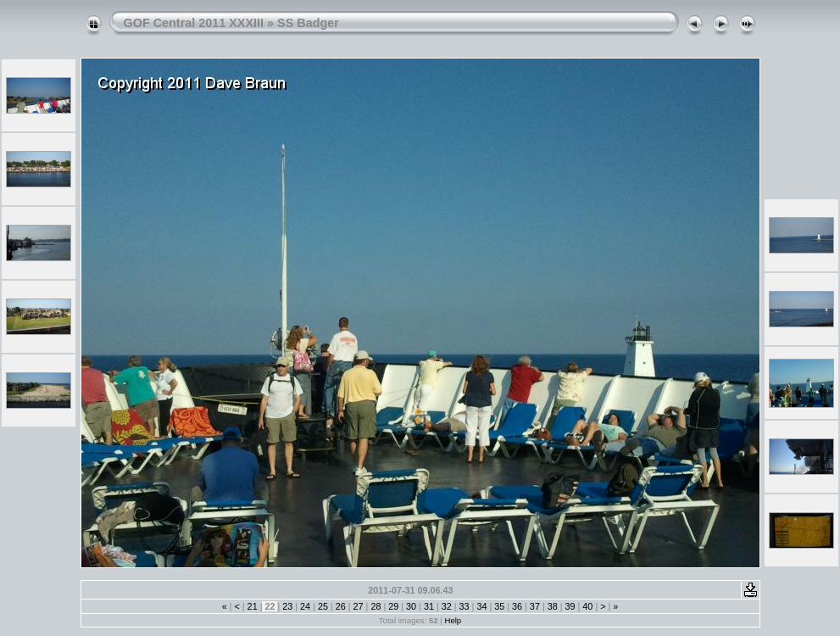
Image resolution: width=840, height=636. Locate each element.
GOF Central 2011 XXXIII (194, 23)
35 (499, 606)
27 (359, 606)
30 (411, 606)
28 (375, 606)
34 (481, 606)
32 (447, 606)
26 (341, 606)
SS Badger (308, 23)
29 (393, 606)
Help (453, 620)
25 (323, 606)
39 (570, 606)
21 (253, 606)
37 (535, 606)
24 (305, 606)
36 (517, 606)
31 (429, 606)
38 (553, 606)
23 (287, 606)
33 (465, 606)
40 (587, 606)
